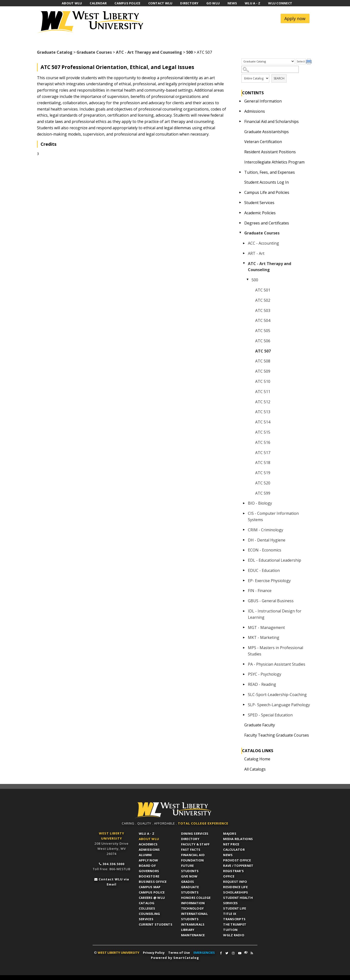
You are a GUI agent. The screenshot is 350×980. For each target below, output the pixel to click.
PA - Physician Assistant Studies (277, 664)
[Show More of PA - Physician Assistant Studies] (244, 664)
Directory (190, 839)
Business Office (153, 882)
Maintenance (193, 935)
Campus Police (152, 892)
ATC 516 (263, 442)
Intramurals (193, 924)
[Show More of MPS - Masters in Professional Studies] (244, 648)
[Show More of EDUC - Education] (244, 570)
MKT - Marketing (264, 637)
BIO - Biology (260, 503)
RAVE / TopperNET (238, 866)
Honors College (196, 898)
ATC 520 (263, 483)
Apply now (295, 18)
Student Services (259, 203)
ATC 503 (263, 310)
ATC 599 (263, 493)
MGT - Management (266, 628)
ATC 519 (263, 473)
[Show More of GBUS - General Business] (244, 601)
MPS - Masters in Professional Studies (276, 651)
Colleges (147, 908)
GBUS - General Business (271, 601)
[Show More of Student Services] (240, 203)
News (228, 855)
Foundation (192, 860)
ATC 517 (263, 453)
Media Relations (238, 839)
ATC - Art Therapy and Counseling (149, 52)
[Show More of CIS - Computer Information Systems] (244, 513)
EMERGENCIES (204, 953)
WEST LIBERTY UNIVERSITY (118, 953)
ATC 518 (263, 463)
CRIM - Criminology (266, 530)
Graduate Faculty (260, 725)
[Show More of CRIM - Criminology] (244, 530)
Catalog (147, 903)
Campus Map (150, 887)
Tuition (230, 930)
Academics (148, 844)
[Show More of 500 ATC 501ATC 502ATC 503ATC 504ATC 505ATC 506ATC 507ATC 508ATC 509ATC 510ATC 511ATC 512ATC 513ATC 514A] (248, 280)
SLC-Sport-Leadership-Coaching (277, 695)
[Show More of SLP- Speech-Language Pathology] (244, 705)
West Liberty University (92, 22)
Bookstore (149, 876)
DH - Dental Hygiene (267, 540)
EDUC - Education (264, 570)
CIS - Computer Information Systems (273, 516)
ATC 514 (263, 422)
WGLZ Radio (234, 935)
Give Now (189, 876)
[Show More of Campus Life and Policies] (240, 192)
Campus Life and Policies (267, 192)
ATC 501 (263, 290)
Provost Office (237, 860)
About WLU (149, 839)
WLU (173, 810)
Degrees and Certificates (267, 223)
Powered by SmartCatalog (175, 958)
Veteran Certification (263, 142)
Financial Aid (193, 855)
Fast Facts (191, 850)
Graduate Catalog (55, 52)
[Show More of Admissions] (240, 111)
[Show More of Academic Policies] (240, 213)
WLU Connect (246, 953)
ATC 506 (263, 341)
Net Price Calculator (234, 847)
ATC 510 (263, 381)
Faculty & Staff (195, 844)
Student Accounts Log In (267, 182)
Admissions (255, 111)
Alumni (145, 855)
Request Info (235, 882)
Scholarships (236, 892)
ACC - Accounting (263, 243)
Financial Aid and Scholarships (271, 121)
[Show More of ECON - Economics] (244, 550)
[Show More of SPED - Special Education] (244, 715)
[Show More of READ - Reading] (244, 684)
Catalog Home (257, 759)
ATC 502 (263, 300)
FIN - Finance (260, 591)
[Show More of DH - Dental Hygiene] (244, 540)
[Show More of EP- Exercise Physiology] (244, 581)
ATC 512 (263, 402)
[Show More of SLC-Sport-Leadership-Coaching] (244, 695)
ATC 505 (263, 331)
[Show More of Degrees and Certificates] (240, 223)
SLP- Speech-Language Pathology (279, 705)
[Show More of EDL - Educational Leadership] (244, 560)
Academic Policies (260, 213)
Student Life (235, 908)
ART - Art (256, 253)
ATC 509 (263, 371)
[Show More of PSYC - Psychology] (244, 674)
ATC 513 (263, 412)
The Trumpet (235, 924)
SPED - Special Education (270, 715)
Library (188, 930)
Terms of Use (179, 953)
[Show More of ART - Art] (244, 253)
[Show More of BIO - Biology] (244, 503)
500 (189, 52)
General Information (263, 101)
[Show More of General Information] (240, 101)
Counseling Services (149, 916)
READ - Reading (262, 684)
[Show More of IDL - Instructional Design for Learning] (244, 611)
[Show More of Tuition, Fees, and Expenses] (240, 172)
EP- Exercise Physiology (269, 581)
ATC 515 (263, 432)
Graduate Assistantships (267, 132)
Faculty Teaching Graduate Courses (277, 735)
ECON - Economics (265, 550)
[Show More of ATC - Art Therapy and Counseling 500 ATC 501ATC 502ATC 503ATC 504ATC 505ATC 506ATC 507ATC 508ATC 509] (244, 264)
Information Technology (193, 906)
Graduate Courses (94, 52)
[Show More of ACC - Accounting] (244, 243)
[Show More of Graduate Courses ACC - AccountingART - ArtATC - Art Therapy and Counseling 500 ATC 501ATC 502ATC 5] (240, 233)
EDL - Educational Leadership (275, 560)
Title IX (230, 914)
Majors (230, 834)
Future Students (190, 868)
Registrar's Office (233, 874)
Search (279, 78)
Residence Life (235, 887)
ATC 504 (263, 320)
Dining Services (195, 834)
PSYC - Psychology (265, 674)
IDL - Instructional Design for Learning (275, 614)
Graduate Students (190, 890)
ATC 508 (263, 361)
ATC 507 (263, 351)
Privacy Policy (154, 953)
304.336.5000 (114, 864)
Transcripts (234, 919)
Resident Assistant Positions (270, 152)
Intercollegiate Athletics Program (274, 162)
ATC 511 (263, 392)
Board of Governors (149, 868)
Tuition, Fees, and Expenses (270, 172)
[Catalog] (268, 61)
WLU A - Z (147, 834)
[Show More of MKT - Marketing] (244, 637)
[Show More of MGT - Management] (244, 628)
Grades (188, 882)
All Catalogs (255, 769)
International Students (194, 916)
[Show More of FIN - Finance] (244, 591)
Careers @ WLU (152, 898)
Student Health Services (238, 900)
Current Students (156, 924)
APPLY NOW (148, 860)
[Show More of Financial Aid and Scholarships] (240, 121)
